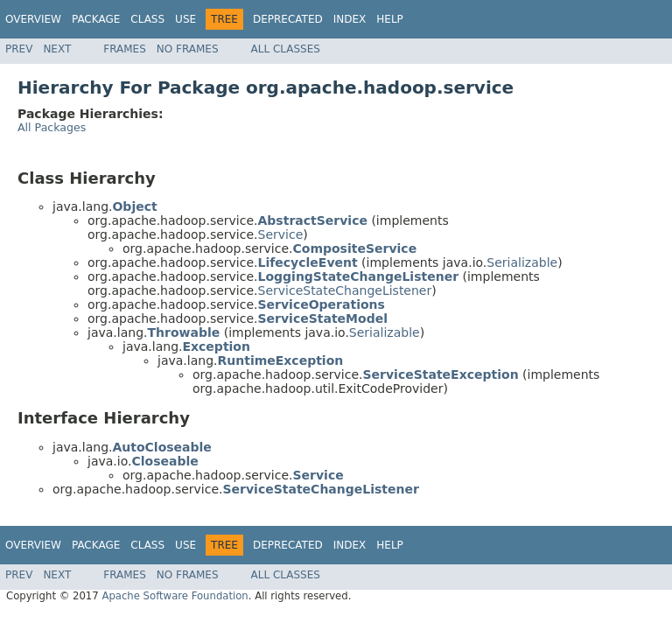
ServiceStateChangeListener (345, 290)
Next (57, 49)
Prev (19, 49)
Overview (33, 19)
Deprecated (288, 19)
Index (350, 19)
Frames (125, 49)
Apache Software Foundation (175, 596)
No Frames (188, 49)
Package (96, 19)
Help (390, 19)
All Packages (52, 127)
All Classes (286, 49)
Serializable (522, 262)
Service (281, 234)
